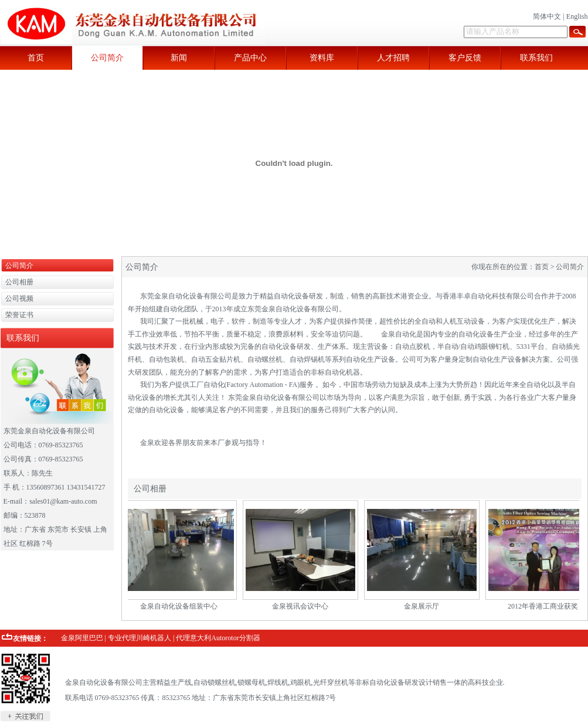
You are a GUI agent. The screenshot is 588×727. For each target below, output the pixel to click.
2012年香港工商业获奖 (546, 606)
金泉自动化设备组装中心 (182, 606)
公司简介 (107, 58)
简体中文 (547, 16)
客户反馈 (465, 58)
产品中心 (250, 58)
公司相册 (19, 282)
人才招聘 (393, 58)
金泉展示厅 (424, 606)
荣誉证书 (19, 315)
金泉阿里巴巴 (82, 638)
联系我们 (536, 58)
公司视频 (19, 298)
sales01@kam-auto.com (63, 501)
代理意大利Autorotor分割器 (218, 638)
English (577, 16)
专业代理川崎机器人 (140, 638)
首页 (36, 58)
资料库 (322, 58)
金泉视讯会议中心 (303, 606)
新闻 (179, 58)
